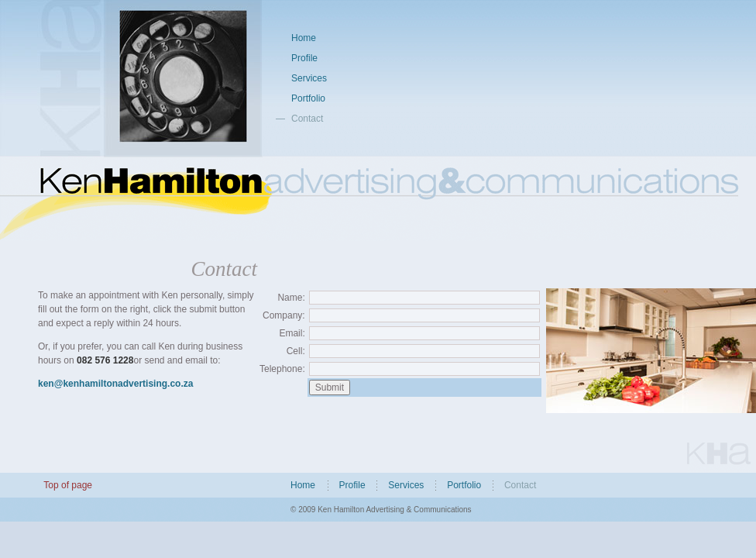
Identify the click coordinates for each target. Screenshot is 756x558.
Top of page (68, 485)
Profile (304, 58)
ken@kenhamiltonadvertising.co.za (115, 384)
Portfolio (308, 98)
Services (309, 78)
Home (304, 38)
